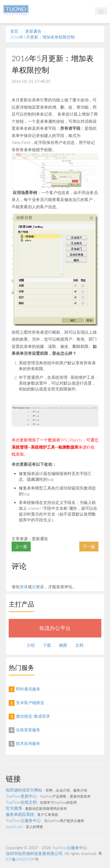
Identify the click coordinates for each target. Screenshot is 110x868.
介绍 (31, 645)
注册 (36, 587)
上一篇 (21, 546)
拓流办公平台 (55, 628)
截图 (63, 645)
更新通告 (33, 31)
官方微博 (14, 808)
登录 (24, 587)
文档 (79, 645)
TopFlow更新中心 (21, 796)
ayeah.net (14, 826)
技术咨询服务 (28, 743)
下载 (47, 645)
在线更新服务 (28, 730)
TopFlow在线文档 (21, 802)
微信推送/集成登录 (33, 716)
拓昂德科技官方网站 (24, 790)
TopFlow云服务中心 (23, 820)
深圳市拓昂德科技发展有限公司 (34, 853)
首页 (14, 31)
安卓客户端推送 (30, 702)
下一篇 (89, 546)
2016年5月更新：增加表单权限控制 (42, 37)
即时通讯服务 (28, 689)
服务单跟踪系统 (20, 814)
